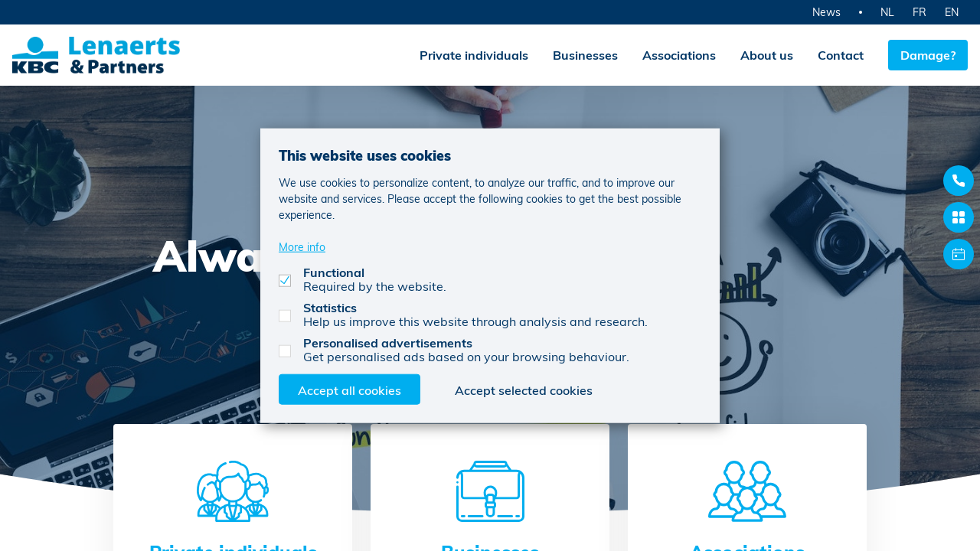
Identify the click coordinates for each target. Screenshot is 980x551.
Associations (679, 55)
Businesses (585, 55)
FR (920, 12)
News (826, 12)
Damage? (928, 55)
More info (302, 246)
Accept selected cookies (524, 389)
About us (767, 55)
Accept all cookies (350, 389)
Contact (841, 55)
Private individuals (474, 55)
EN (952, 12)
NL (887, 12)
